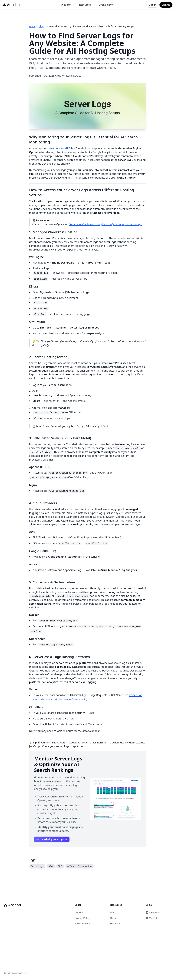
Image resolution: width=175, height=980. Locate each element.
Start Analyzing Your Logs (52, 839)
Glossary (115, 923)
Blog (41, 26)
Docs (113, 918)
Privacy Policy (82, 918)
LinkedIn (152, 912)
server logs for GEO (59, 148)
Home (32, 26)
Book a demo (106, 5)
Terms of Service (84, 923)
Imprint (79, 912)
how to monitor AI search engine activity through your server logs (106, 224)
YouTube (152, 918)
